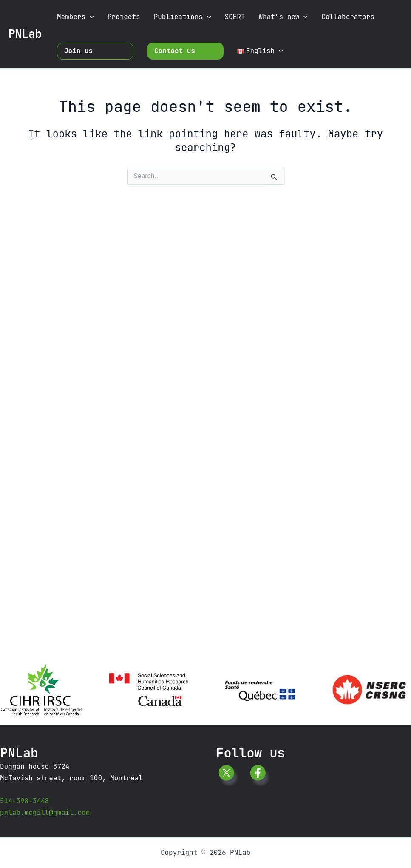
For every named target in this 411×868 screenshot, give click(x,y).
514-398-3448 (24, 801)
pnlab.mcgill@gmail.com (45, 812)
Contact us (175, 51)
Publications (183, 17)
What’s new (283, 17)
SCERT (235, 17)
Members (75, 17)
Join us (78, 51)
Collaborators (348, 17)
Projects (124, 17)
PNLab (25, 34)
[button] (90, 17)
